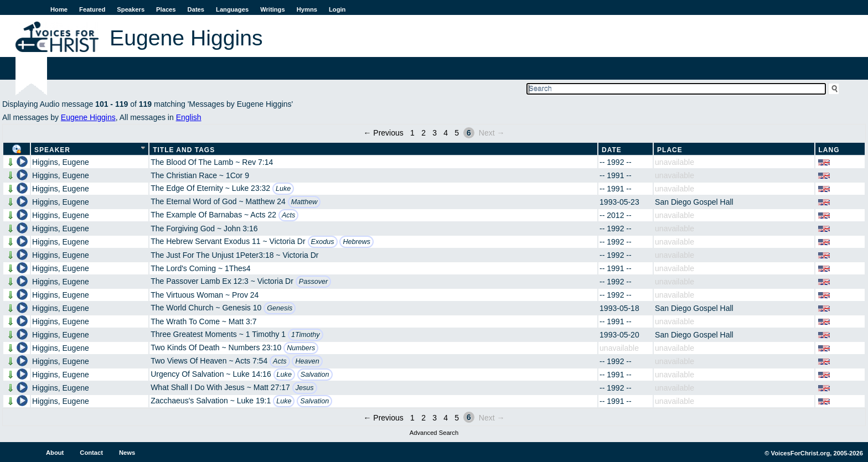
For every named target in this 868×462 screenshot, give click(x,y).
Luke (283, 189)
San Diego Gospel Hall (694, 202)
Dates (196, 9)
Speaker (52, 150)
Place (670, 150)
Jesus (305, 388)
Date (612, 150)
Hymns (307, 9)
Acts (289, 215)
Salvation (315, 375)
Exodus (323, 242)
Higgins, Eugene (61, 162)
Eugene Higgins (88, 117)
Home (59, 9)
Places (166, 9)
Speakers (131, 9)
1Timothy (306, 335)
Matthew (304, 202)
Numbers (301, 348)
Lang (829, 150)
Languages (232, 9)
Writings (273, 9)
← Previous (383, 133)
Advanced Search (434, 433)
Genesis (280, 308)
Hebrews (356, 242)
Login (337, 9)
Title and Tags (184, 150)
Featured (92, 9)
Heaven (307, 361)
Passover (314, 282)
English (189, 117)
